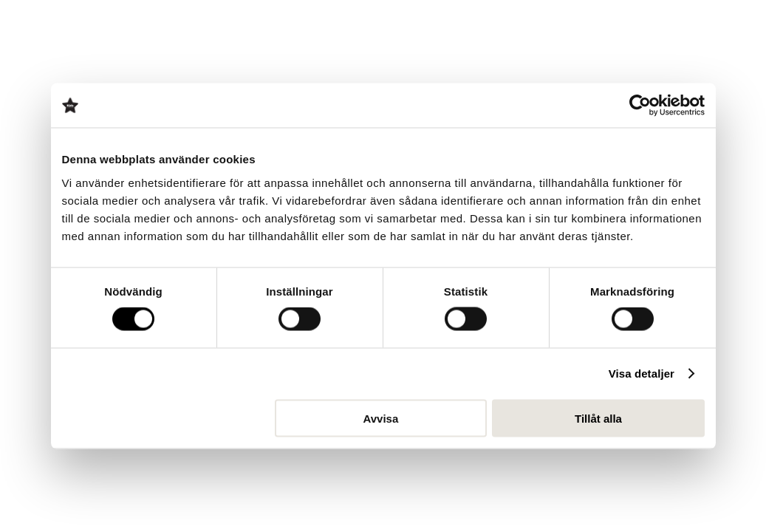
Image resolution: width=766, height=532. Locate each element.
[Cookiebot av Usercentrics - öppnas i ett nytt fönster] (640, 106)
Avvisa (380, 418)
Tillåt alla (598, 418)
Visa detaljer (642, 374)
